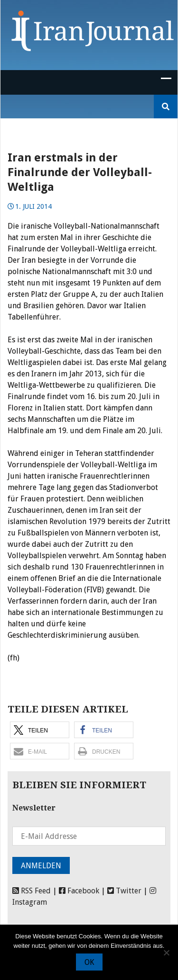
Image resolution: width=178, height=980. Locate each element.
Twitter (124, 891)
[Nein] (166, 953)
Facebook (79, 891)
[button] (40, 730)
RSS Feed (32, 891)
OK (89, 962)
